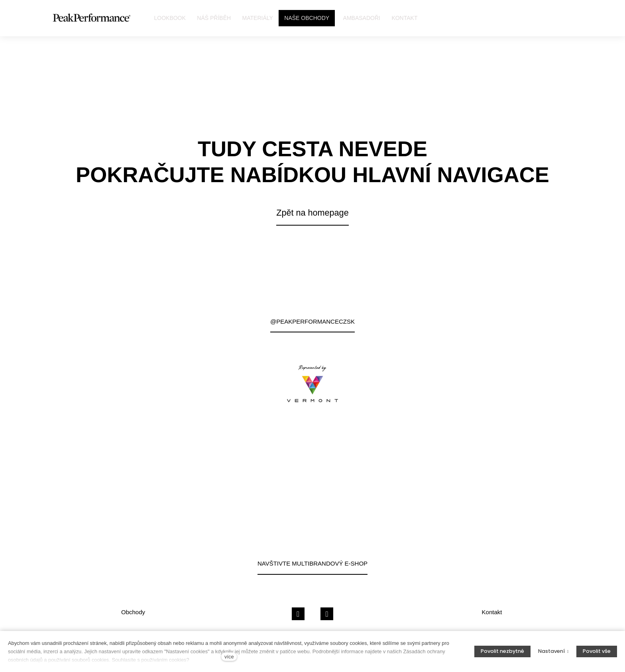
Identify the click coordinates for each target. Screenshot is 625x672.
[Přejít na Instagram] (327, 614)
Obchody (133, 612)
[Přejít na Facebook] (298, 614)
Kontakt (492, 612)
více (229, 657)
